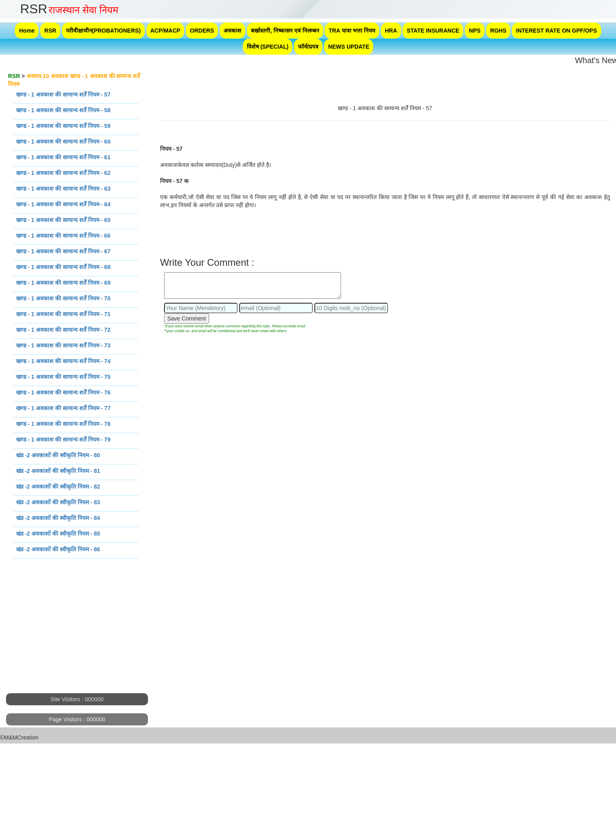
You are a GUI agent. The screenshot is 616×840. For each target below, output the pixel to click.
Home (27, 31)
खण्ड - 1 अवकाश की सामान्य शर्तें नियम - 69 (63, 283)
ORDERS (202, 31)
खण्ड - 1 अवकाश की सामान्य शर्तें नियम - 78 (63, 424)
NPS (475, 31)
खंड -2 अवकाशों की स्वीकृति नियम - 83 (58, 502)
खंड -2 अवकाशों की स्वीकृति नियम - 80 (58, 455)
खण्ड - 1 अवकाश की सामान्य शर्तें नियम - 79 (63, 440)
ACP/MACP (165, 31)
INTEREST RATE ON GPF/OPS (556, 31)
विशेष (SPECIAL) (268, 47)
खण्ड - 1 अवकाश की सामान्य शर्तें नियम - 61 (63, 157)
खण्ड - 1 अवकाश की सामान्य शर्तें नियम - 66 (63, 236)
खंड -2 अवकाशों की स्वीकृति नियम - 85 (58, 534)
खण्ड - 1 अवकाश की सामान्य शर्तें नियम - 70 (63, 298)
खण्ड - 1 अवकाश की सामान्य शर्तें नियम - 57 (63, 94)
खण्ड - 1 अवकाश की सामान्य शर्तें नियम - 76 (63, 392)
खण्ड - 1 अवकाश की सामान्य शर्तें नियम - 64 (63, 204)
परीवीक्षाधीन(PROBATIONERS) (103, 31)
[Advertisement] (76, 637)
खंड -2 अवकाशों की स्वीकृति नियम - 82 (58, 487)
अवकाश (232, 31)
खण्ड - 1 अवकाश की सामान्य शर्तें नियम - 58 (63, 110)
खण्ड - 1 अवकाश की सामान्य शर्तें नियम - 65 (63, 220)
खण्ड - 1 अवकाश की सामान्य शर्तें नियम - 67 (63, 251)
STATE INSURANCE (433, 31)
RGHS (498, 31)
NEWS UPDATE (349, 47)
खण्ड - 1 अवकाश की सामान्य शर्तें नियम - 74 (63, 361)
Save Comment (187, 318)
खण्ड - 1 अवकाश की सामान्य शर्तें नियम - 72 (63, 330)
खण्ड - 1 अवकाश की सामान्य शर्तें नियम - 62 (63, 173)
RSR (50, 31)
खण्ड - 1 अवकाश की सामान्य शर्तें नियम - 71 (63, 314)
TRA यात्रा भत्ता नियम (352, 31)
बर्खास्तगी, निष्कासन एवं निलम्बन (285, 31)
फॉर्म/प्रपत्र (308, 47)
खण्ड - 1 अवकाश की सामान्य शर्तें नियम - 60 (63, 142)
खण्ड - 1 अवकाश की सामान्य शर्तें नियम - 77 (63, 408)
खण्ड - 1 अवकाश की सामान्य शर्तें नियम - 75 (63, 377)
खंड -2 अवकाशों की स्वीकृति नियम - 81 (58, 471)
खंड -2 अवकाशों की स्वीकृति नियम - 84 (58, 518)
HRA (391, 31)
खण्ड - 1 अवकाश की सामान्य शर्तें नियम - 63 (63, 189)
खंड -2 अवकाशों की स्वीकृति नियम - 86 (58, 549)
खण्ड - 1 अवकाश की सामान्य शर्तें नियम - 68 (63, 267)
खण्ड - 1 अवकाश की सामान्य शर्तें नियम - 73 (63, 345)
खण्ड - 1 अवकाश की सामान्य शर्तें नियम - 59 (63, 126)
